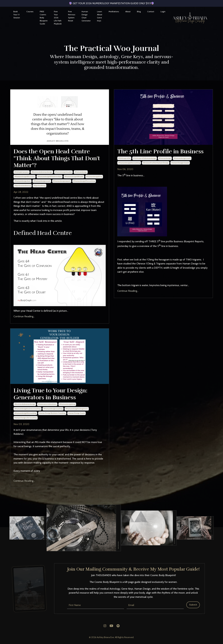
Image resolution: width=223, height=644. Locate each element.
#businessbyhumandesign (42, 172)
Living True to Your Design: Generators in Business (50, 394)
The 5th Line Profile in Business (160, 151)
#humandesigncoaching (53, 409)
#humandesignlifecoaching (84, 181)
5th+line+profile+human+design (156, 163)
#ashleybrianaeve (22, 172)
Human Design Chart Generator (86, 16)
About (128, 11)
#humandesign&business (25, 177)
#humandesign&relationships (50, 177)
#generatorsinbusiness (47, 404)
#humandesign (81, 172)
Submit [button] (193, 605)
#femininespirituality (63, 172)
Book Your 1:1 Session (17, 15)
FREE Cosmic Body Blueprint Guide (44, 18)
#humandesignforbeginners (77, 409)
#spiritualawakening (23, 186)
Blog (139, 11)
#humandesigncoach (42, 181)
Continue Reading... (24, 316)
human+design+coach (180, 163)
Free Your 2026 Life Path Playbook (58, 18)
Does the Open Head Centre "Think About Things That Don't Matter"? (57, 158)
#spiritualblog (39, 186)
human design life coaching (26, 418)
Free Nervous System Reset (72, 16)
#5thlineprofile (124, 158)
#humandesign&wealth (74, 177)
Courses (30, 11)
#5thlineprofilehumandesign (145, 158)
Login (163, 11)
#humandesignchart (23, 181)
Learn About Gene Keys (100, 16)
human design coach (77, 413)
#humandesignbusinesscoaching (28, 409)
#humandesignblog (94, 177)
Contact (151, 11)
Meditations (114, 11)
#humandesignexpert (62, 181)
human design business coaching (52, 413)
